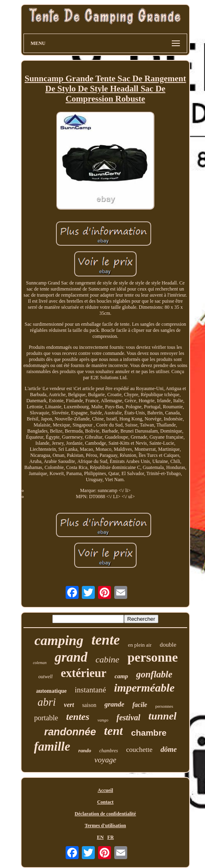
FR (111, 837)
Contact (106, 802)
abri (47, 702)
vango (103, 720)
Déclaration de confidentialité (105, 814)
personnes (164, 706)
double (168, 645)
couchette (139, 750)
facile (140, 705)
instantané (91, 690)
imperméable (144, 688)
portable (46, 718)
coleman (40, 663)
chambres (109, 751)
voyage (105, 760)
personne (152, 657)
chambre (149, 733)
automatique (51, 691)
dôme (169, 749)
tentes (78, 717)
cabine (108, 659)
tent (114, 731)
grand (71, 657)
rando (85, 750)
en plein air (140, 645)
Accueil (105, 790)
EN (100, 837)
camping (59, 640)
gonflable (154, 674)
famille (52, 746)
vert (69, 705)
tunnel (162, 716)
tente (106, 640)
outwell (46, 677)
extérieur (84, 673)
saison (89, 705)
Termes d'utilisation (105, 826)
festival (128, 717)
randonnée (70, 732)
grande (114, 704)
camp (121, 676)
